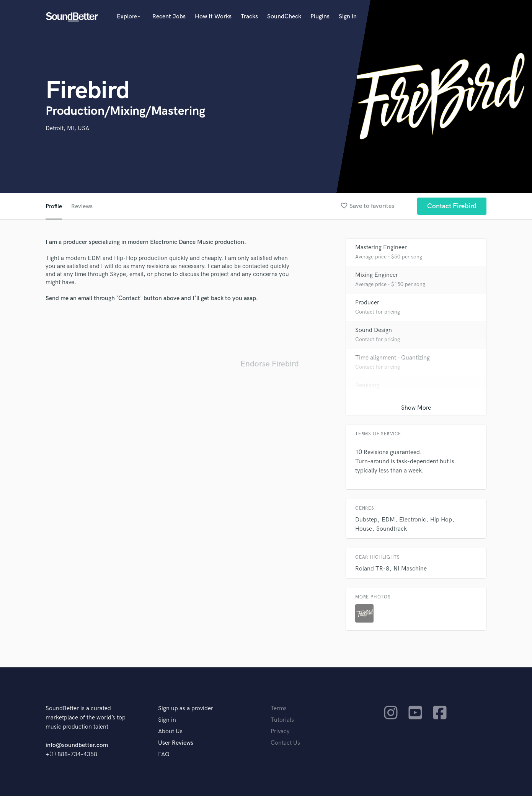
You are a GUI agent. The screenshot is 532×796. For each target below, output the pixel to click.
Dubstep (366, 520)
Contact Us (285, 743)
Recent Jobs (169, 17)
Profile (54, 207)
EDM (388, 520)
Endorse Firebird (270, 364)
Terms (279, 709)
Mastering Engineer (381, 248)
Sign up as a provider (186, 709)
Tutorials (282, 720)
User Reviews (176, 743)
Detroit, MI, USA (67, 128)
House (364, 529)
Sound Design (374, 330)
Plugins (320, 17)
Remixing (367, 385)
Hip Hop (441, 520)
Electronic (413, 520)
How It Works (213, 17)
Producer (367, 303)
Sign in (348, 17)
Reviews (82, 207)
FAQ (164, 754)
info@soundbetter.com (77, 745)
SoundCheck (284, 17)
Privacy (280, 731)
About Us (170, 731)
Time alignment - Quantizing (392, 358)
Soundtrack (392, 529)
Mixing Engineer (377, 275)
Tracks (249, 17)
